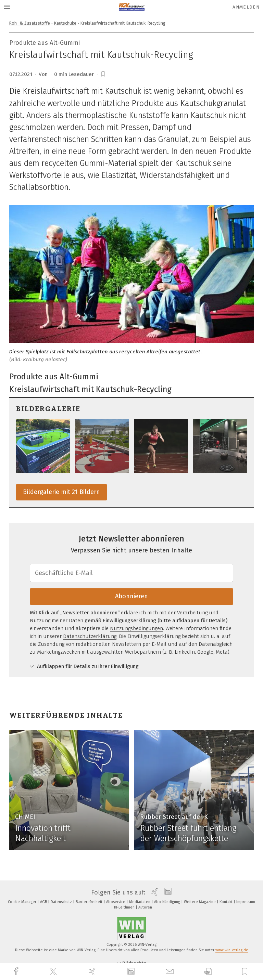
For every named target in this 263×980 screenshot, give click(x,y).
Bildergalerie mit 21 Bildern (61, 492)
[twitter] (54, 972)
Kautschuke (65, 23)
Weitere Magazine (200, 902)
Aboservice (116, 902)
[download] (208, 972)
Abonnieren (131, 596)
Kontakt (227, 902)
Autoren (145, 907)
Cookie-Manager (23, 902)
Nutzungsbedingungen (136, 628)
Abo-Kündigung (168, 902)
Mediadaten (140, 902)
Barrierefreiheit (90, 902)
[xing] (93, 972)
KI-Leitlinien (125, 907)
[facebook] (17, 972)
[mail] (171, 972)
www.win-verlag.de (232, 950)
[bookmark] (103, 74)
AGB (44, 902)
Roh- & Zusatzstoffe (30, 23)
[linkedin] (132, 972)
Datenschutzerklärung (90, 636)
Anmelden (246, 7)
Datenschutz (62, 902)
